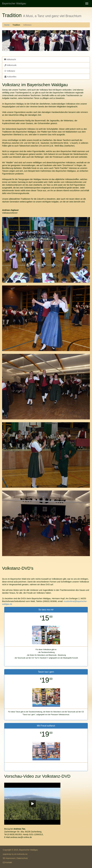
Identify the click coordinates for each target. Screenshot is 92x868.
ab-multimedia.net (21, 854)
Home (7, 25)
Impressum (10, 858)
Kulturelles (10, 77)
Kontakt (9, 862)
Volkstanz (10, 71)
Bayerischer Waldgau (14, 3)
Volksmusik (10, 65)
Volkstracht (10, 59)
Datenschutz (22, 858)
